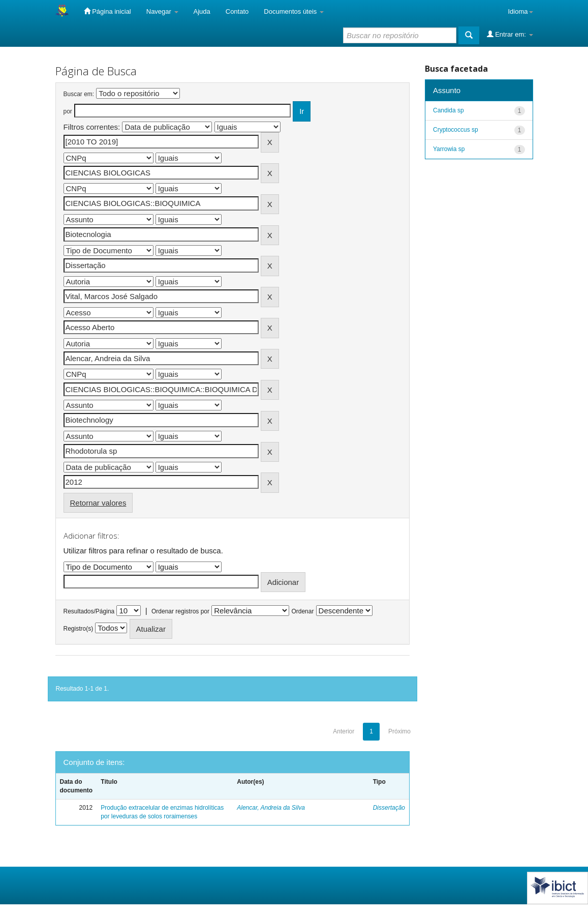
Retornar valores (98, 503)
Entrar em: (510, 34)
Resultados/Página (89, 611)
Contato (237, 11)
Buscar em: (79, 94)
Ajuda (202, 11)
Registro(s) (79, 629)
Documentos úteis (294, 11)
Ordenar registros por (180, 611)
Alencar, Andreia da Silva (271, 808)
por (68, 111)
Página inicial (107, 11)
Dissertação (389, 808)
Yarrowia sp (449, 149)
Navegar (162, 11)
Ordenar (302, 611)
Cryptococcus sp (456, 130)
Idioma (520, 11)
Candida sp (448, 110)
